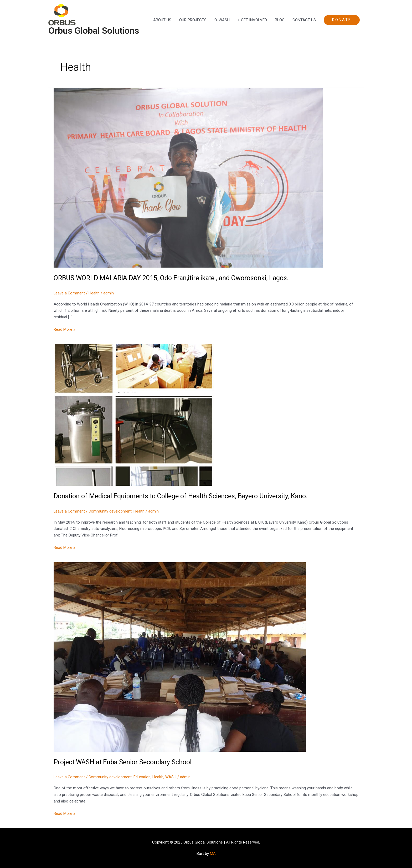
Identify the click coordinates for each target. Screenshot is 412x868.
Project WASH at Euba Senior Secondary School (125, 762)
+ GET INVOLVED (252, 20)
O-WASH (222, 20)
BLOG (280, 20)
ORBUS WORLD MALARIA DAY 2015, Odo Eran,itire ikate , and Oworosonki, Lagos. (176, 278)
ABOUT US (162, 20)
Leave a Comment (69, 293)
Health (95, 293)
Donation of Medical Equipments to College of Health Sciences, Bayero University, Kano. (185, 496)
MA (213, 854)
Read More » (64, 330)
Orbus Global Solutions (96, 31)
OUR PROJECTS (193, 20)
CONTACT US (304, 20)
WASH (172, 777)
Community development (111, 511)
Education (143, 777)
